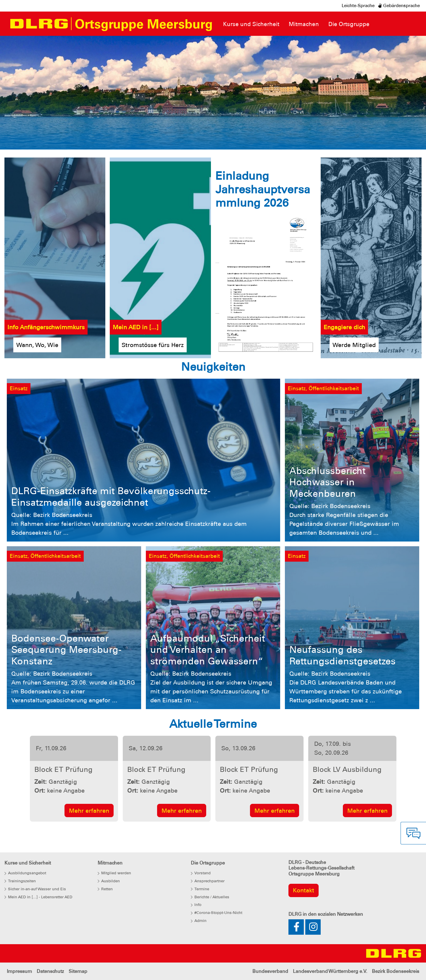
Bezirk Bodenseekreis (396, 971)
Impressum (19, 971)
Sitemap (78, 971)
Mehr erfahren (89, 811)
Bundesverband (270, 971)
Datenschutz (50, 971)
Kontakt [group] (304, 890)
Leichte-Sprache (358, 6)
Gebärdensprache (399, 6)
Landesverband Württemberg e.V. (330, 971)
